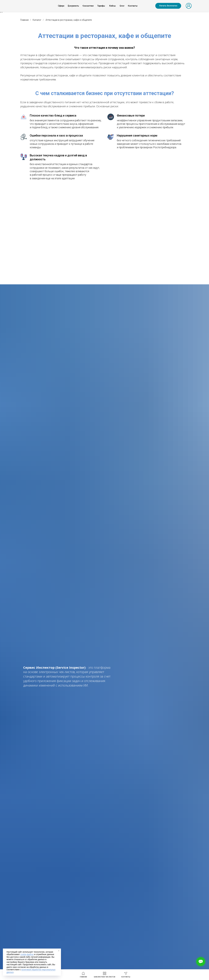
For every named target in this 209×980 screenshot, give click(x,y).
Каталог (37, 20)
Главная (24, 20)
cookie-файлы (27, 954)
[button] (168, 6)
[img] (31, 6)
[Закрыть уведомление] (59, 951)
